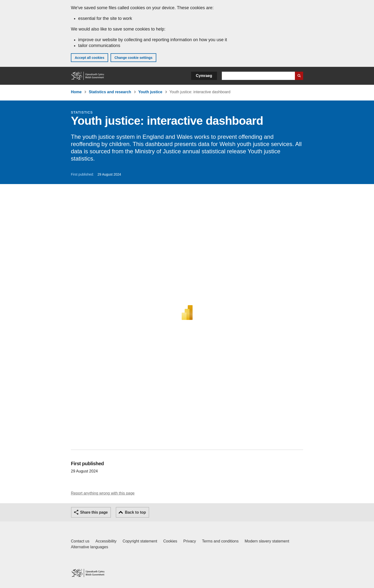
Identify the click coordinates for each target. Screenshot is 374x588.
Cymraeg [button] (204, 76)
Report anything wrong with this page (103, 493)
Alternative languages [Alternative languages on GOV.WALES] (90, 547)
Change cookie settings (133, 58)
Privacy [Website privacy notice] (190, 541)
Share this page (94, 512)
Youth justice (150, 92)
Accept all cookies (90, 58)
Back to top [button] (135, 512)
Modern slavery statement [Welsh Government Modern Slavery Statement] (267, 541)
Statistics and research (110, 92)
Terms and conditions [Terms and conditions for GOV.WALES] (220, 541)
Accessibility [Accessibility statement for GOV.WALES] (106, 541)
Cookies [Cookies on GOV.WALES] (170, 541)
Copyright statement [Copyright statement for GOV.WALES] (140, 541)
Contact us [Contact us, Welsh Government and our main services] (80, 541)
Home (76, 92)
